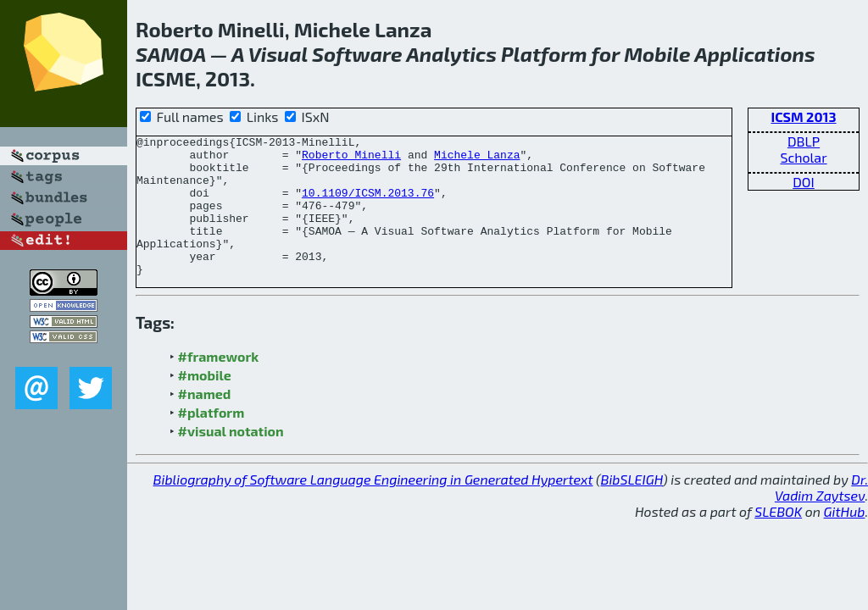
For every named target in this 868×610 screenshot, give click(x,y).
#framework (219, 384)
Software (357, 54)
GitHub (845, 539)
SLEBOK (778, 539)
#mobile (205, 403)
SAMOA (171, 54)
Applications (755, 54)
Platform (544, 54)
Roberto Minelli (351, 159)
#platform (211, 440)
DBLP (804, 141)
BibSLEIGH (632, 507)
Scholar (803, 157)
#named (205, 421)
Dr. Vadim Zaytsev (821, 515)
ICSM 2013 (804, 116)
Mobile (657, 54)
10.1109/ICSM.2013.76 (368, 205)
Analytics (451, 54)
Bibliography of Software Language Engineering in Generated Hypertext (373, 507)
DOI (804, 182)
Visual (278, 54)
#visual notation (231, 459)
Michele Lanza (477, 159)
